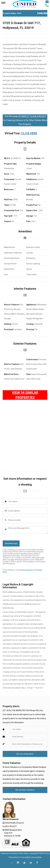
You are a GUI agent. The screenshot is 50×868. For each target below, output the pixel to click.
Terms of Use (19, 857)
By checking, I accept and (22, 571)
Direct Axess (24, 853)
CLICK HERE (29, 133)
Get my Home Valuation (25, 790)
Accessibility (37, 857)
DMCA (28, 857)
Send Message (11, 543)
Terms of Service (27, 570)
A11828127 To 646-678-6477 (32, 116)
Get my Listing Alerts (25, 754)
